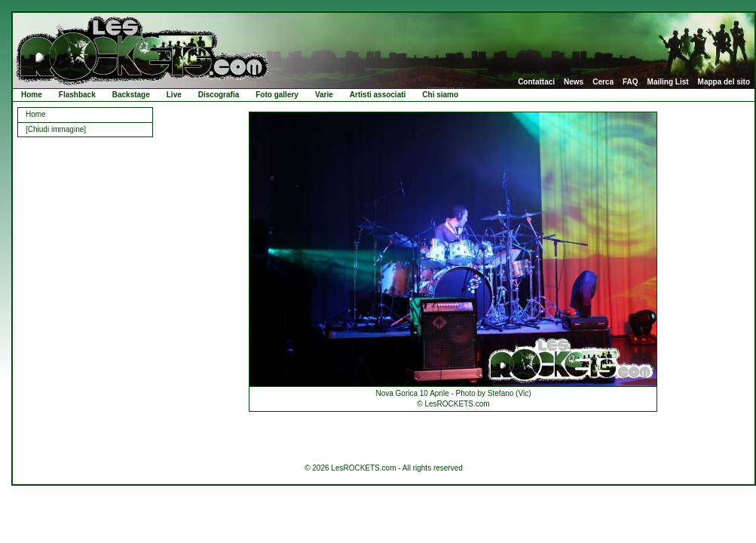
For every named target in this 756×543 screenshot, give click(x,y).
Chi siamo (440, 95)
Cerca (603, 82)
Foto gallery (277, 95)
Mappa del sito (724, 82)
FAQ (631, 82)
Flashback (77, 95)
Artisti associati (378, 95)
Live (174, 95)
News (574, 82)
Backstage (131, 95)
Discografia (219, 95)
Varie (324, 95)
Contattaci (536, 82)
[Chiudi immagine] (56, 129)
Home (32, 95)
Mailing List (668, 82)
